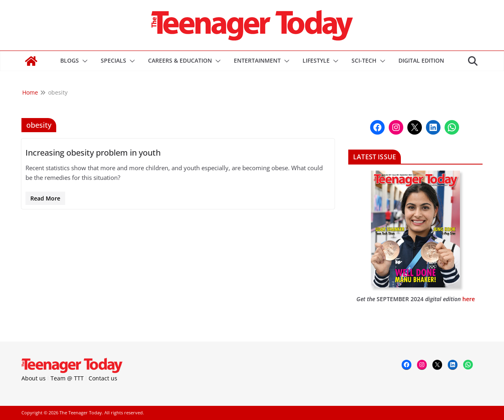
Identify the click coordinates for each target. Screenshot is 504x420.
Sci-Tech (364, 60)
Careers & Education (180, 60)
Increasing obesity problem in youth (93, 153)
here (469, 299)
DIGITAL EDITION (421, 60)
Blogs (70, 60)
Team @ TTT (67, 378)
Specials (113, 60)
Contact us (103, 378)
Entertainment (257, 60)
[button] (83, 61)
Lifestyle (316, 60)
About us (34, 378)
